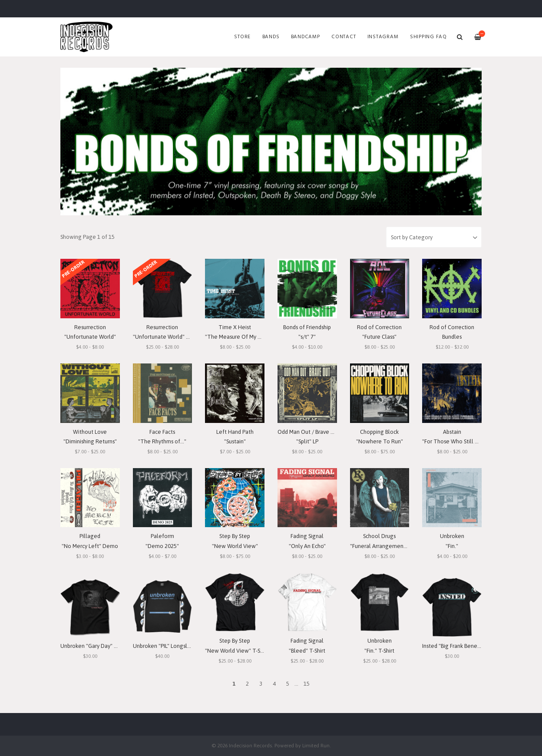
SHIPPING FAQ (428, 37)
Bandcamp (306, 37)
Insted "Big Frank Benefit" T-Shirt (462, 646)
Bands (271, 37)
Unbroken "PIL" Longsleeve (167, 646)
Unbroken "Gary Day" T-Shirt (95, 646)
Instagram (383, 37)
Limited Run (316, 745)
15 (307, 684)
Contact (344, 37)
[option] (271, 142)
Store (242, 37)
